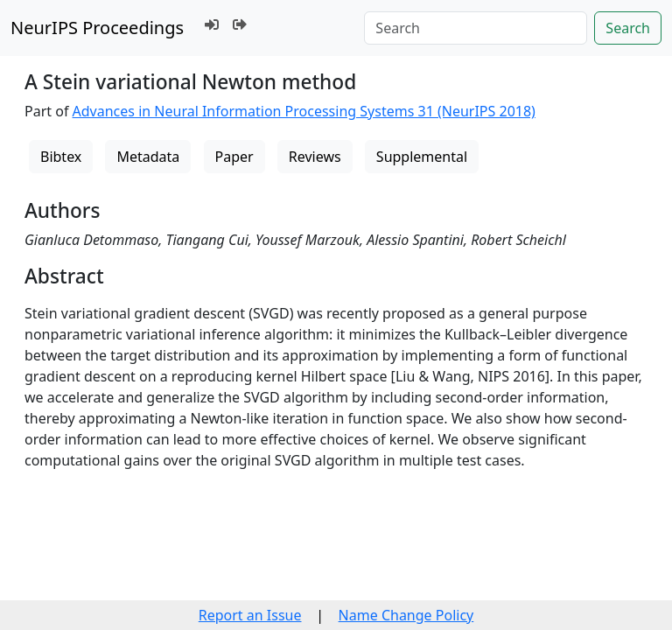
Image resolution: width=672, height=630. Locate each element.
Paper (234, 157)
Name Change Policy (406, 615)
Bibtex (61, 157)
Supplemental (422, 157)
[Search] (476, 28)
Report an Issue (250, 615)
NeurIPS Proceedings (97, 28)
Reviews (315, 157)
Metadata (148, 157)
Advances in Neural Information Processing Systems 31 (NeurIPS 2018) (304, 111)
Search (628, 28)
